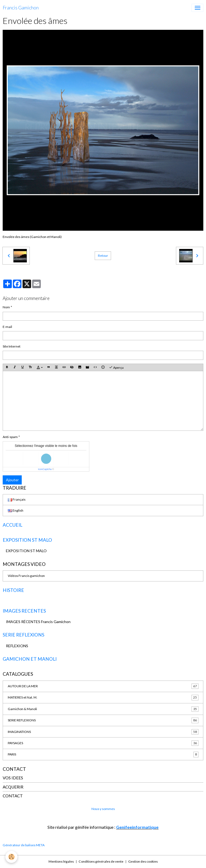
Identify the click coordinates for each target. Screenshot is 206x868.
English (16, 510)
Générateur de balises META (24, 845)
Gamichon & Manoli (103, 709)
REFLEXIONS (17, 646)
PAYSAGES (103, 743)
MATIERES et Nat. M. (103, 697)
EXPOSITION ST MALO (26, 551)
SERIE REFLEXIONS (103, 720)
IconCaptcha (45, 469)
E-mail (7, 327)
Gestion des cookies (143, 861)
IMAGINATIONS (103, 732)
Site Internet (12, 346)
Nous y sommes (103, 809)
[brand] (21, 8)
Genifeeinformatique (137, 827)
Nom (6, 307)
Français (17, 499)
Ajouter (12, 480)
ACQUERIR (13, 787)
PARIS (103, 754)
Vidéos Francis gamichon (26, 576)
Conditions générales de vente (101, 861)
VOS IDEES (13, 778)
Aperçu (116, 367)
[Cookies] (11, 857)
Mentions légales (61, 861)
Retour (103, 256)
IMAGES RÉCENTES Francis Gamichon (38, 622)
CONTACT (13, 796)
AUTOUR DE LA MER (103, 686)
